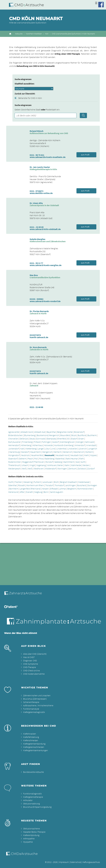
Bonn (46, 492)
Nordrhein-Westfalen (34, 34)
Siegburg (38, 492)
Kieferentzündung (31, 835)
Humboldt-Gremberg (64, 445)
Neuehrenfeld (37, 455)
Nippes (93, 455)
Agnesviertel (14, 432)
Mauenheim (36, 452)
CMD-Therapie (30, 667)
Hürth (11, 482)
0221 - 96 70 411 (37, 155)
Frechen (18, 482)
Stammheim (69, 462)
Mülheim (89, 452)
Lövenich (83, 449)
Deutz (32, 439)
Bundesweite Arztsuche (33, 772)
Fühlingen (46, 442)
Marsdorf (25, 452)
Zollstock (82, 469)
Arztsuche (19, 34)
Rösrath (22, 485)
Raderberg (49, 459)
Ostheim (22, 459)
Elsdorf (74, 439)
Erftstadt (54, 489)
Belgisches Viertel (65, 432)
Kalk (22, 449)
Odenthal (12, 485)
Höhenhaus (38, 445)
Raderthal (60, 459)
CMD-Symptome (31, 664)
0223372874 (35, 335)
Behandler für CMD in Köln (30, 98)
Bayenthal (51, 432)
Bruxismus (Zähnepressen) (35, 699)
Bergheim (72, 489)
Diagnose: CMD (30, 660)
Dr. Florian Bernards (39, 311)
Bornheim (14, 489)
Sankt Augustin (57, 492)
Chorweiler (13, 439)
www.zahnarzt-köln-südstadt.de (45, 229)
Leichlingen (71, 485)
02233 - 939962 (37, 299)
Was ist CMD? (29, 657)
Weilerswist (13, 492)
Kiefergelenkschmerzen (34, 747)
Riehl (82, 459)
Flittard (37, 442)
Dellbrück (24, 439)
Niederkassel (84, 482)
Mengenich (47, 452)
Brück (74, 435)
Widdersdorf (51, 469)
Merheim (57, 452)
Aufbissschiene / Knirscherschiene (38, 705)
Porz (41, 459)
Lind (53, 449)
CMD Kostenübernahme (34, 674)
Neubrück (25, 455)
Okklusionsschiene (31, 828)
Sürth (83, 462)
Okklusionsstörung (31, 804)
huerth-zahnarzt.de (39, 337)
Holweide (48, 445)
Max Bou (34, 275)
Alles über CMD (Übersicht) (35, 654)
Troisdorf (49, 485)
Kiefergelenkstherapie (33, 797)
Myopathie (28, 842)
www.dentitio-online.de (41, 193)
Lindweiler (72, 449)
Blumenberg (30, 435)
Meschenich (79, 452)
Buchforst (82, 435)
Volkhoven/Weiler (55, 465)
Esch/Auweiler (14, 442)
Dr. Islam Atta (36, 203)
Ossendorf (13, 459)
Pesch (30, 459)
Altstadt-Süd (40, 432)
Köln (47, 34)
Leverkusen (48, 482)
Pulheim (37, 482)
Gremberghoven (67, 442)
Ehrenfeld (62, 439)
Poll (36, 459)
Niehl (86, 455)
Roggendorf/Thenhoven (33, 462)
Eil (68, 439)
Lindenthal (61, 449)
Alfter (22, 492)
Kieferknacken (30, 734)
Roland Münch (37, 131)
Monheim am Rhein (35, 485)
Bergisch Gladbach (68, 482)
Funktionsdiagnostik (32, 794)
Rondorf (49, 462)
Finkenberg (27, 442)
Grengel (80, 442)
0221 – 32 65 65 (37, 227)
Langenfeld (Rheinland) (30, 489)
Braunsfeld (65, 435)
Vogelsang (41, 465)
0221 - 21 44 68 (36, 407)
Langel (41, 449)
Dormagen (92, 485)
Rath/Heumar (72, 459)
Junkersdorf (14, 449)
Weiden (86, 465)
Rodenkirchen (15, 462)
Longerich (93, 449)
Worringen (62, 469)
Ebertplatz (51, 439)
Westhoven (39, 469)
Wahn (67, 465)
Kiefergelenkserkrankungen (36, 750)
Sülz (77, 462)
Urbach (25, 465)
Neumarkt (49, 455)
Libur (47, 449)
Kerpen (45, 489)
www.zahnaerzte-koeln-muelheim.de (48, 157)
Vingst (32, 465)
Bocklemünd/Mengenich (48, 435)
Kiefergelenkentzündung (34, 744)
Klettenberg (31, 449)
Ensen (81, 439)
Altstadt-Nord (27, 432)
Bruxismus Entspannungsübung (37, 807)
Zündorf (91, 469)
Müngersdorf (14, 455)
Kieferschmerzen (31, 740)
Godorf (55, 442)
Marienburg (14, 452)
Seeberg (58, 462)
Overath (29, 492)
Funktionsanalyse (31, 709)
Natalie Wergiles (37, 239)
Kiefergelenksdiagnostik (34, 712)
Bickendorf (79, 432)
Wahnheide (76, 465)
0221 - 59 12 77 (36, 263)
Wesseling (28, 482)
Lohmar (63, 489)
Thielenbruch (14, 465)
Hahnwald (89, 442)
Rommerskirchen (85, 489)
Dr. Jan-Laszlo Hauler (40, 167)
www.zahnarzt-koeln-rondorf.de (45, 301)
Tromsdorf (59, 485)
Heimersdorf (14, 445)
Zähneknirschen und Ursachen (37, 695)
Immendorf (80, 445)
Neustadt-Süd (77, 455)
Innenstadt (91, 445)
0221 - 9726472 (37, 191)
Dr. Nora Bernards (38, 347)
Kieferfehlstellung (31, 737)
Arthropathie (29, 838)
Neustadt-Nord (62, 455)
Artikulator (28, 800)
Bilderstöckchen (16, 435)
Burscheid (82, 485)
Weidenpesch (14, 469)
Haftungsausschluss (91, 862)
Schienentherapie (31, 702)
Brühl (56, 482)
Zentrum (72, 469)
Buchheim (92, 435)
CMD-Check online (31, 670)
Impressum (64, 862)
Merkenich (67, 452)
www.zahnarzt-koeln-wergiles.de (46, 265)
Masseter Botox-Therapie (34, 832)
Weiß (24, 469)
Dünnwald (41, 439)
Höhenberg (26, 445)
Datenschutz (76, 862)
